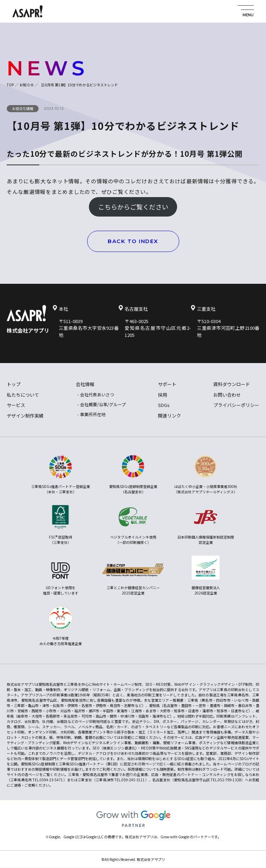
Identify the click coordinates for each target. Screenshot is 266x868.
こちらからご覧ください (133, 207)
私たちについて (23, 395)
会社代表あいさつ (97, 394)
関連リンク (169, 416)
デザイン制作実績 (25, 416)
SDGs (164, 405)
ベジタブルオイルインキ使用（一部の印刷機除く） (133, 525)
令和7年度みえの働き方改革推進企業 (61, 626)
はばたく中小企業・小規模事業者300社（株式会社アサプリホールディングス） (206, 474)
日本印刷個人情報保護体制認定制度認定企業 (206, 525)
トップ (14, 384)
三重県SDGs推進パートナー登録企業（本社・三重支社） (61, 474)
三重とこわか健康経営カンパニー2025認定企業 (133, 576)
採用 (163, 395)
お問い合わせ (227, 395)
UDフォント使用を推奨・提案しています (61, 576)
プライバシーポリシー (236, 405)
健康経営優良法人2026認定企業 (206, 576)
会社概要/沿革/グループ (103, 404)
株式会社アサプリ (28, 330)
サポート (167, 384)
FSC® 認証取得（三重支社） (60, 525)
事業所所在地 (93, 414)
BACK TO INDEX (133, 241)
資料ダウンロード (232, 384)
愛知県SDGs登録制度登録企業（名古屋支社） (133, 474)
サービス (16, 405)
